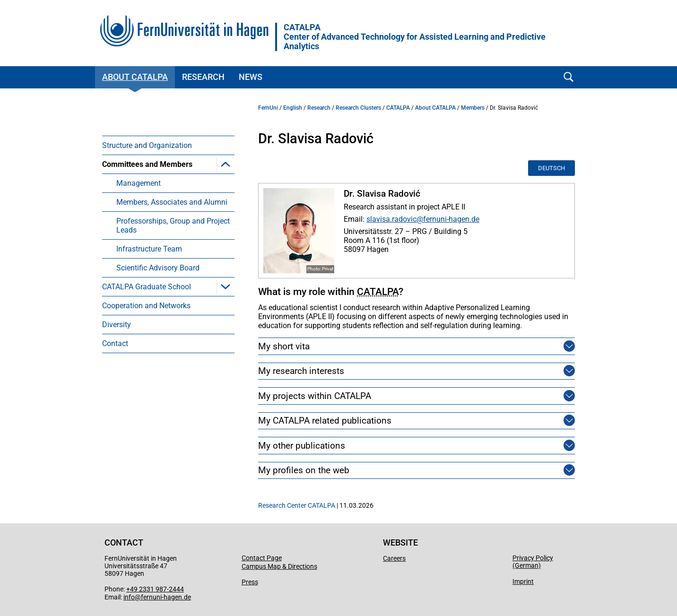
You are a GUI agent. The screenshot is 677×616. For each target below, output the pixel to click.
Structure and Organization (147, 145)
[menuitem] (168, 145)
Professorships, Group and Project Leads (173, 226)
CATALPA (398, 108)
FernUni (268, 108)
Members (473, 108)
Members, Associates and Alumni (172, 202)
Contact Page (262, 558)
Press (250, 582)
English (293, 108)
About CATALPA (135, 77)
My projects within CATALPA (315, 396)
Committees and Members (147, 164)
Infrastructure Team (149, 249)
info (129, 597)
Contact (115, 343)
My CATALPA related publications (325, 421)
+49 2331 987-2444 (155, 589)
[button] (226, 164)
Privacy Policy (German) (533, 562)
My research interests (301, 371)
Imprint (523, 581)
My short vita (284, 346)
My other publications (302, 446)
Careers (394, 558)
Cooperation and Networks (146, 306)
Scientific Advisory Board (158, 268)
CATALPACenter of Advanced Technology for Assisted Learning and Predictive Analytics (415, 37)
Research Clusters (358, 108)
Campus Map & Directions (279, 566)
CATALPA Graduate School (147, 287)
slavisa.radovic (391, 219)
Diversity (117, 325)
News (251, 77)
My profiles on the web (304, 470)
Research (203, 77)
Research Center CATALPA (297, 505)
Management (139, 183)
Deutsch (551, 168)
